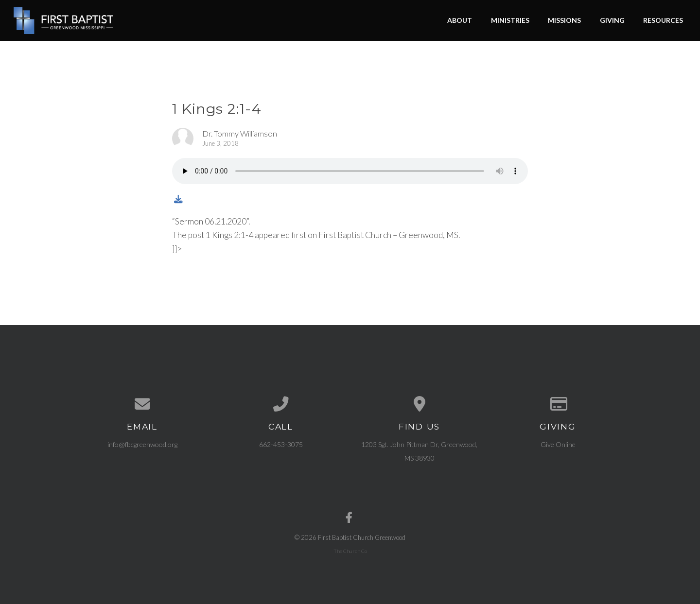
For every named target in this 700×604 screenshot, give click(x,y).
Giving (612, 20)
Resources (663, 20)
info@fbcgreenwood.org (142, 444)
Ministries (510, 20)
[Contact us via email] (142, 404)
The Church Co (350, 551)
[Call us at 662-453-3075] (281, 404)
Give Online (558, 444)
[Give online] (558, 404)
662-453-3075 (281, 444)
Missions (564, 20)
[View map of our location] (419, 404)
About (460, 20)
